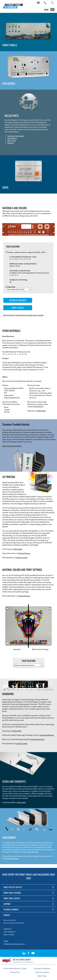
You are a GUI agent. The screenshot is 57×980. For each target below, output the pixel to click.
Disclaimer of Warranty (42, 968)
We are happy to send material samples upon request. (24, 315)
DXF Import (12, 141)
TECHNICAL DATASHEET (18, 300)
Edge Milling (12, 138)
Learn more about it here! (12, 446)
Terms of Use (15, 972)
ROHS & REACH (18, 308)
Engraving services (37, 739)
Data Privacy (42, 976)
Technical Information (16, 136)
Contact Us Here (21, 557)
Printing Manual (24, 553)
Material (11, 143)
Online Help (41, 411)
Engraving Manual (47, 735)
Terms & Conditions (42, 972)
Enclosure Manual (12, 858)
